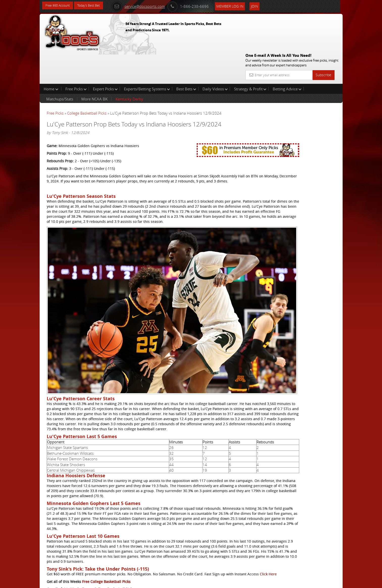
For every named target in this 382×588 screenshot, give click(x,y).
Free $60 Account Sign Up (292, 177)
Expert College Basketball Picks (108, 564)
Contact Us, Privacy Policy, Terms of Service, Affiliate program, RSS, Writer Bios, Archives (221, 582)
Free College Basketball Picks (106, 557)
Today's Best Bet (94, 6)
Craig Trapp (289, 117)
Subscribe (323, 38)
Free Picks (76, 57)
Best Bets (186, 57)
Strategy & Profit (250, 57)
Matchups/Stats (60, 67)
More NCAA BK (94, 67)
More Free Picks (320, 84)
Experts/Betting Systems (147, 57)
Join (265, 5)
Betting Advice (287, 57)
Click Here (80, 549)
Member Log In (240, 5)
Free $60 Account (59, 6)
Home (51, 57)
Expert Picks (105, 57)
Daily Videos (215, 57)
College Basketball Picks (87, 81)
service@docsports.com (148, 6)
